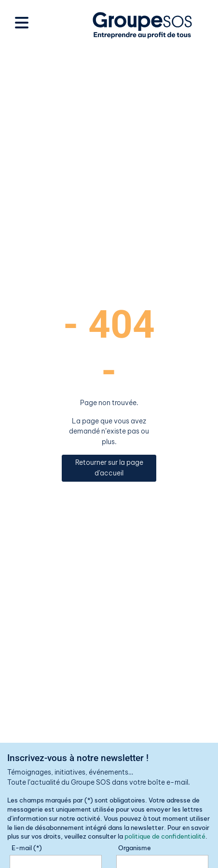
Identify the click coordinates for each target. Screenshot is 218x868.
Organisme (135, 848)
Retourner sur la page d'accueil (109, 468)
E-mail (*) (27, 848)
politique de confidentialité (165, 836)
